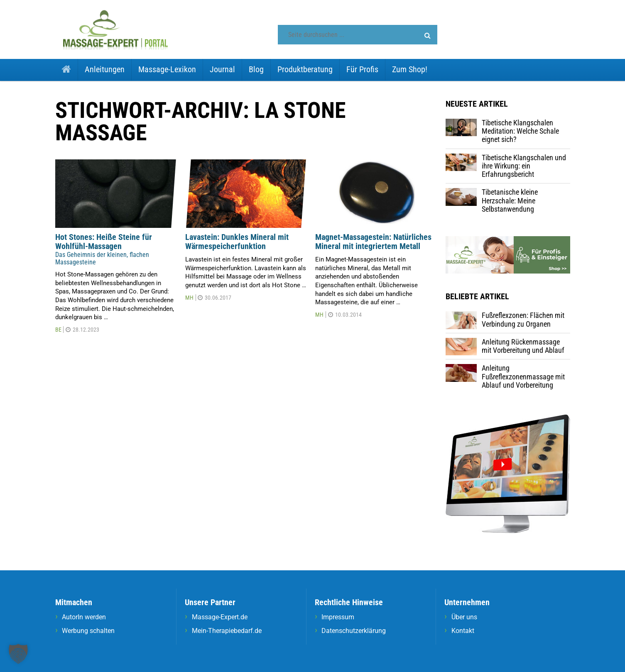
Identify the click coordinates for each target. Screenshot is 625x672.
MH (189, 298)
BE (58, 330)
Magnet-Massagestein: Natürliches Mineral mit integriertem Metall (373, 242)
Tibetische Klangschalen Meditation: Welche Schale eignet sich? (520, 131)
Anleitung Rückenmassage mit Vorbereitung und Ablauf (523, 346)
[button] (428, 36)
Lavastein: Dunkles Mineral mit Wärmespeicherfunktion (237, 242)
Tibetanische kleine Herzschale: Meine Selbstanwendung (510, 200)
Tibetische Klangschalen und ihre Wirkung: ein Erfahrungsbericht (524, 166)
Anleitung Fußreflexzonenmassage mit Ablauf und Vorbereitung (523, 376)
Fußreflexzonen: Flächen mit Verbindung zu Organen (523, 319)
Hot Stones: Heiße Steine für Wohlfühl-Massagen (104, 242)
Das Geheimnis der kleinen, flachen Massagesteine (102, 258)
